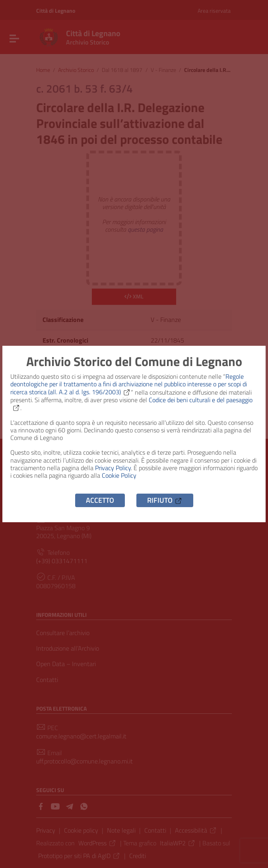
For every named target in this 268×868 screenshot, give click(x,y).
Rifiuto (165, 500)
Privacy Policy (113, 468)
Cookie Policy (119, 475)
